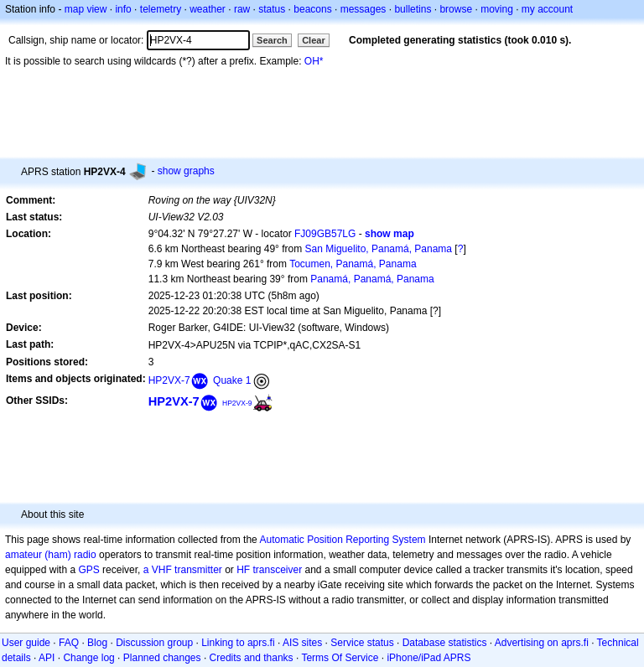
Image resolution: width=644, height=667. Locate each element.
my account (547, 9)
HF (243, 570)
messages (364, 9)
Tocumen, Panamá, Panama (353, 264)
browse (456, 9)
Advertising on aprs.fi (542, 643)
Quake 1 (232, 380)
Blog (97, 643)
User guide (26, 643)
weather (208, 9)
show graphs (186, 171)
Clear (314, 40)
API (47, 658)
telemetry (161, 9)
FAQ (69, 643)
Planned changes (162, 658)
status (272, 9)
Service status (362, 643)
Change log (88, 658)
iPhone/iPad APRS (428, 658)
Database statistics (445, 643)
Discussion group (154, 643)
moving (497, 9)
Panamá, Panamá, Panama (372, 279)
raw (242, 9)
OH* (314, 61)
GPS (88, 570)
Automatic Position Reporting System (342, 540)
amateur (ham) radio (51, 555)
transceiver (278, 570)
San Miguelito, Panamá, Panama (379, 249)
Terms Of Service (340, 658)
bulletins (413, 9)
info (123, 9)
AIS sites (302, 643)
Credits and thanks (252, 658)
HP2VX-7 (169, 380)
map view (86, 9)
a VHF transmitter (183, 570)
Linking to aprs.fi (238, 643)
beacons (312, 9)
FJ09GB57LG (325, 234)
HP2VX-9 (237, 403)
